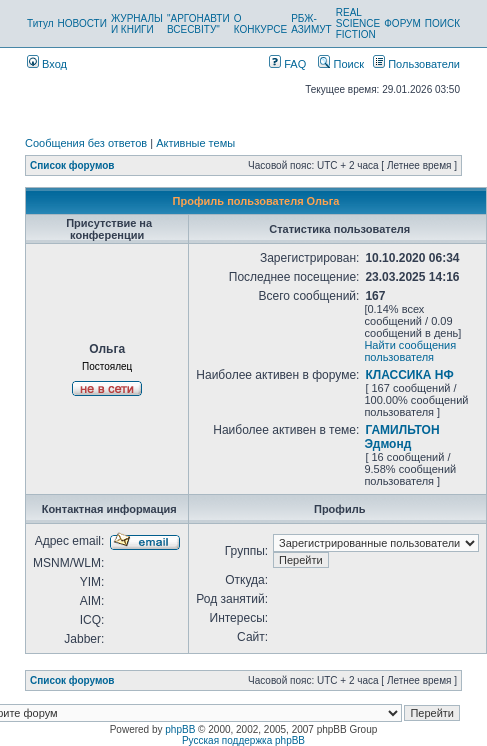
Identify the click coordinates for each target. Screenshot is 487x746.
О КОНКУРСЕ (260, 24)
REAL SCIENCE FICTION (358, 23)
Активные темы (195, 143)
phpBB (180, 729)
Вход (47, 64)
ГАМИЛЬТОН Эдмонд (401, 437)
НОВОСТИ (82, 23)
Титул (40, 23)
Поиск (341, 64)
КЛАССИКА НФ (409, 375)
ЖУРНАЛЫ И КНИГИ (137, 24)
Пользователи (416, 64)
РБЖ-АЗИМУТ (311, 24)
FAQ (287, 64)
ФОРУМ (402, 23)
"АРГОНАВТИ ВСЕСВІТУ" (198, 24)
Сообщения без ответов (86, 143)
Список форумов (72, 165)
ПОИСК (442, 23)
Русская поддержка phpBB (243, 740)
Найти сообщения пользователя (410, 351)
